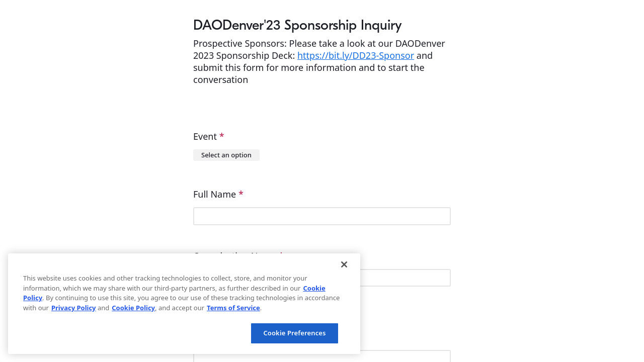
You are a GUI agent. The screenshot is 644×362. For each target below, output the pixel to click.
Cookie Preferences (294, 333)
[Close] (344, 264)
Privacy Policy (74, 308)
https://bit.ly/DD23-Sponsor (356, 55)
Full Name (218, 194)
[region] (184, 304)
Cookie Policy (133, 308)
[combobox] (226, 155)
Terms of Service (233, 308)
